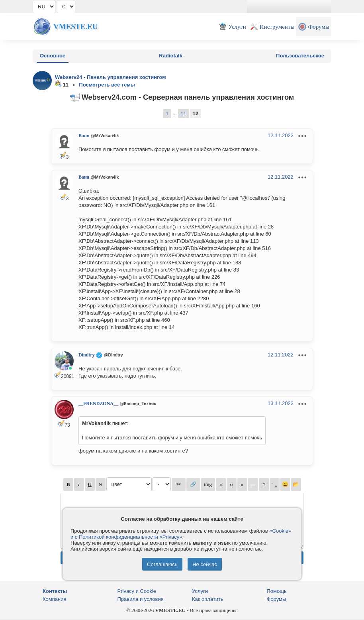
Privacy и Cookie (137, 591)
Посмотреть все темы (107, 85)
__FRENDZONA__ (98, 403)
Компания (55, 599)
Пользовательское (300, 56)
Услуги (200, 591)
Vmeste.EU (75, 27)
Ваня (84, 136)
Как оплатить (208, 599)
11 (183, 113)
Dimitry (87, 355)
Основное (53, 56)
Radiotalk (171, 56)
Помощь (277, 591)
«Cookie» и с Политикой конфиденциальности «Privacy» (181, 534)
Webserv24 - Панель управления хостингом (111, 77)
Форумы (277, 599)
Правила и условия (141, 599)
